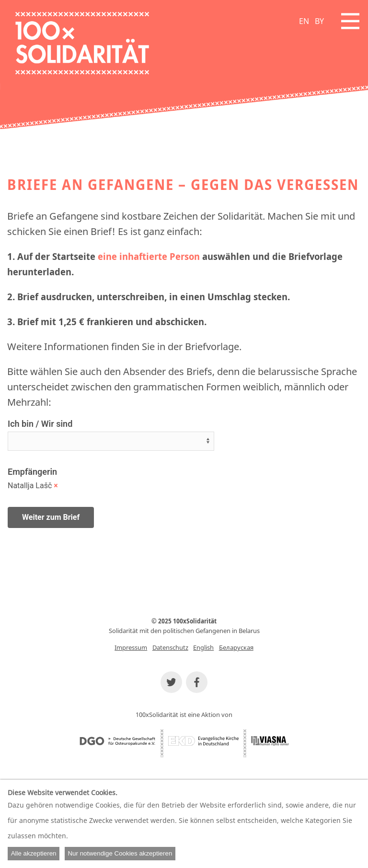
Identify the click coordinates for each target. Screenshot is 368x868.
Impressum (131, 647)
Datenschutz (170, 647)
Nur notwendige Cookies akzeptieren (120, 853)
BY (319, 21)
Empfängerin (32, 472)
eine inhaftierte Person (149, 256)
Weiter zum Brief (51, 517)
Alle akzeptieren (34, 853)
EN (304, 21)
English (203, 647)
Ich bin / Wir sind (40, 424)
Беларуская (236, 647)
